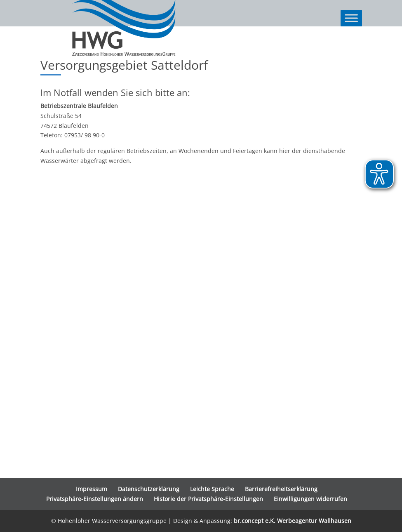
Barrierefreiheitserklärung (281, 489)
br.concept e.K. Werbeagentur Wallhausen (293, 521)
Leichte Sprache (212, 489)
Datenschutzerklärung (149, 489)
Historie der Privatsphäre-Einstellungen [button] (208, 499)
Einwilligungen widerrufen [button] (310, 499)
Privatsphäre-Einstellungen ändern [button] (95, 499)
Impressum (92, 489)
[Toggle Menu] (351, 18)
